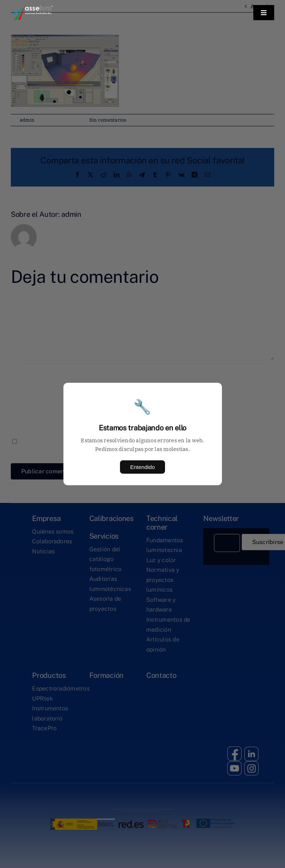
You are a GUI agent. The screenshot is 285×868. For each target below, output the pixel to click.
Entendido (142, 467)
